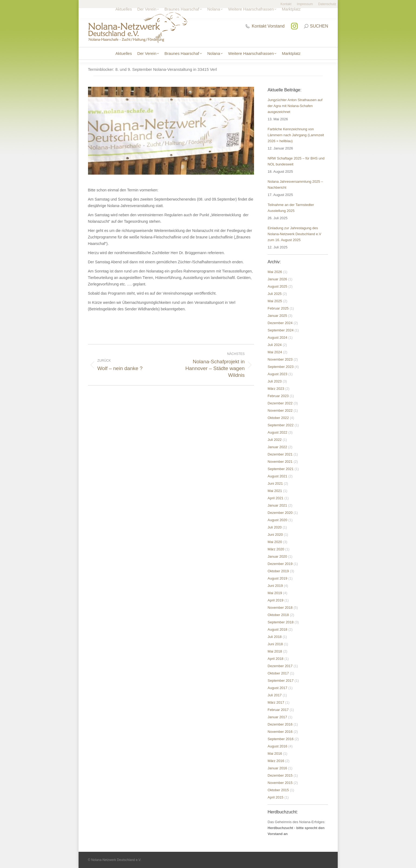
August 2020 (277, 520)
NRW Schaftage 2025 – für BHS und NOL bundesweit (296, 161)
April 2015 (275, 797)
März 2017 (276, 702)
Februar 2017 (278, 710)
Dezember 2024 (280, 323)
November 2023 (280, 359)
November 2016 (280, 732)
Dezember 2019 (280, 564)
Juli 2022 (275, 440)
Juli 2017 (275, 695)
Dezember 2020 (280, 513)
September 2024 (280, 330)
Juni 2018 (275, 644)
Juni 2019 (275, 586)
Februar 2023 (278, 396)
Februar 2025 (278, 308)
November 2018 (280, 608)
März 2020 (276, 549)
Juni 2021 (275, 483)
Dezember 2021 (280, 454)
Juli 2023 (275, 381)
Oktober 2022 (278, 418)
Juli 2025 (275, 294)
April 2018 (275, 659)
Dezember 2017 (280, 666)
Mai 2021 (275, 491)
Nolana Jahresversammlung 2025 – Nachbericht (295, 184)
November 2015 (280, 783)
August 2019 (277, 578)
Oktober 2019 (278, 571)
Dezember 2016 (280, 724)
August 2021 (277, 476)
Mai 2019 (275, 593)
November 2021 (280, 462)
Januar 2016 (277, 768)
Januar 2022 (277, 447)
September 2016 (280, 739)
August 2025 (277, 286)
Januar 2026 (277, 279)
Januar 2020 (277, 556)
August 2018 (277, 629)
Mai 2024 (275, 352)
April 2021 (275, 498)
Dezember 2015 (280, 775)
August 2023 (277, 374)
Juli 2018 (275, 637)
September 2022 (280, 425)
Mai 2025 (275, 301)
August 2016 (277, 746)
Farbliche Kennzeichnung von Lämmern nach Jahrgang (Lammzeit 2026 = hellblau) (296, 135)
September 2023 (280, 367)
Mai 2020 (275, 542)
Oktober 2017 (278, 673)
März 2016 (276, 761)
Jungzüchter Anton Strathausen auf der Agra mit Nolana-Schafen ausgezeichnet (295, 106)
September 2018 (280, 622)
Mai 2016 (275, 754)
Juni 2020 (275, 535)
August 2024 (277, 337)
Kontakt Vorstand (265, 26)
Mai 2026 (275, 272)
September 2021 (280, 469)
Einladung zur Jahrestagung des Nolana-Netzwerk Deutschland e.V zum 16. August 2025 (294, 234)
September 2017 (280, 681)
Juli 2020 (275, 527)
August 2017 (277, 688)
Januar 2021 (277, 505)
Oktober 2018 (278, 615)
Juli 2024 (275, 345)
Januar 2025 (277, 316)
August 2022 (277, 432)
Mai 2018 (275, 651)
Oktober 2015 (278, 790)
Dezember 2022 (280, 403)
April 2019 (275, 600)
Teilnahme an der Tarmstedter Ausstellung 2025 (291, 208)
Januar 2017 (277, 717)
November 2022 (280, 410)
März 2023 (276, 389)
